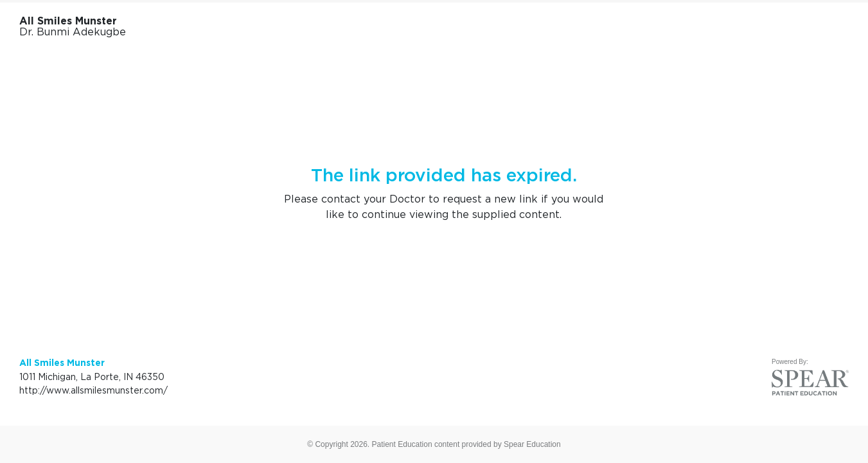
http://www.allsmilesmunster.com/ (93, 390)
